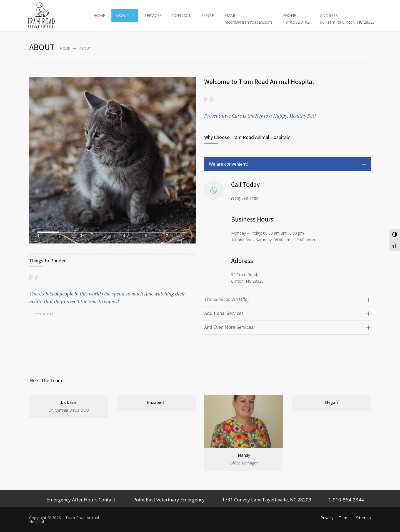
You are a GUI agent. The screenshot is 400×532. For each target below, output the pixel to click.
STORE (208, 15)
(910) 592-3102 (245, 198)
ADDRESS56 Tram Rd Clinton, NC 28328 (347, 19)
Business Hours (252, 219)
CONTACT (182, 15)
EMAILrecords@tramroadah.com (248, 19)
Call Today (245, 184)
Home (65, 49)
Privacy (327, 518)
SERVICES (153, 15)
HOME (99, 15)
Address (242, 261)
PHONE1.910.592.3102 (296, 19)
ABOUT (122, 15)
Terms (345, 518)
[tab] (287, 164)
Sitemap (363, 518)
